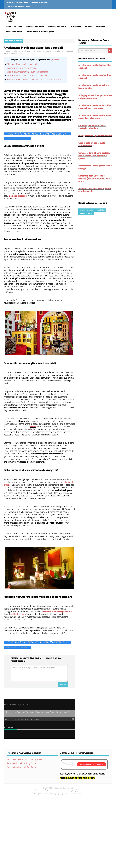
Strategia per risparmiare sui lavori (18, 7)
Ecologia (88, 26)
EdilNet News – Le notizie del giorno (18, 2)
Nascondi (55, 60)
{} (34, 719)
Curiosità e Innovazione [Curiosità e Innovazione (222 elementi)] (87, 210)
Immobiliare (101, 26)
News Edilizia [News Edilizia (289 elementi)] (101, 210)
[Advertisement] (58, 831)
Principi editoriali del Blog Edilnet (22, 763)
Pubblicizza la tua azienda (40, 2)
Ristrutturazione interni (35, 26)
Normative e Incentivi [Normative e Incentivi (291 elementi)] (86, 213)
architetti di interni (19, 614)
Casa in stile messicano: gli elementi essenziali (27, 72)
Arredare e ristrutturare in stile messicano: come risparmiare (34, 80)
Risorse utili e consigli (14, 32)
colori (33, 427)
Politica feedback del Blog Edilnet (22, 767)
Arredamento (76, 26)
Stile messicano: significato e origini (23, 64)
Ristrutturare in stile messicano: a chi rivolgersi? (28, 76)
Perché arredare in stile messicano (22, 68)
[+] (37, 719)
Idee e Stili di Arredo (13, 41)
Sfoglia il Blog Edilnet (14, 26)
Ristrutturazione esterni (57, 26)
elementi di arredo (18, 196)
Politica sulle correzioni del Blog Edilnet (25, 760)
